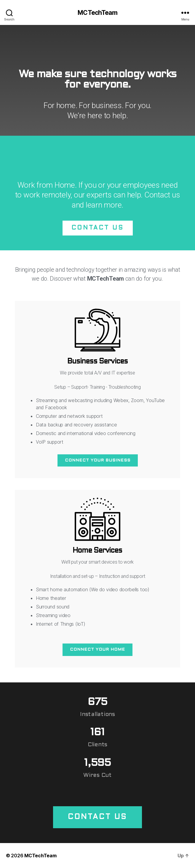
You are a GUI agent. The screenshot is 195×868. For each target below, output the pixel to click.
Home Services (97, 551)
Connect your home (97, 650)
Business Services (97, 362)
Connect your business (98, 460)
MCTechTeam (97, 13)
